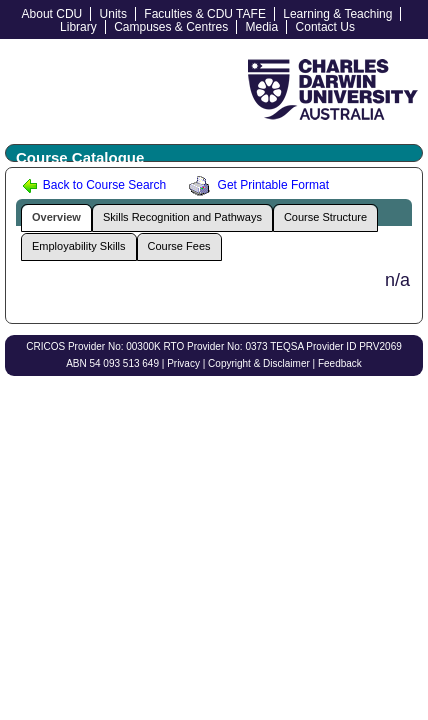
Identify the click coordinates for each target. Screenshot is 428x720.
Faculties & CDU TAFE (205, 14)
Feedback (340, 363)
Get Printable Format (256, 185)
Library (78, 27)
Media (262, 27)
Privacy (183, 363)
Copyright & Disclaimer (259, 363)
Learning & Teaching (337, 14)
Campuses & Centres (171, 27)
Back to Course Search (94, 185)
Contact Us (325, 27)
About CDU (52, 14)
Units (113, 14)
